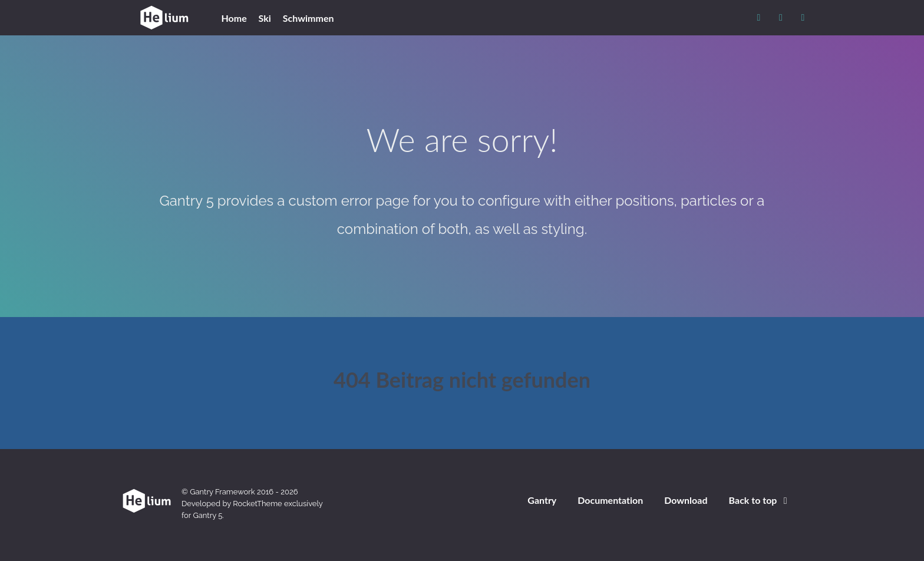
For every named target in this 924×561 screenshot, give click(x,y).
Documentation (610, 500)
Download (686, 500)
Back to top (760, 500)
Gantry (542, 500)
